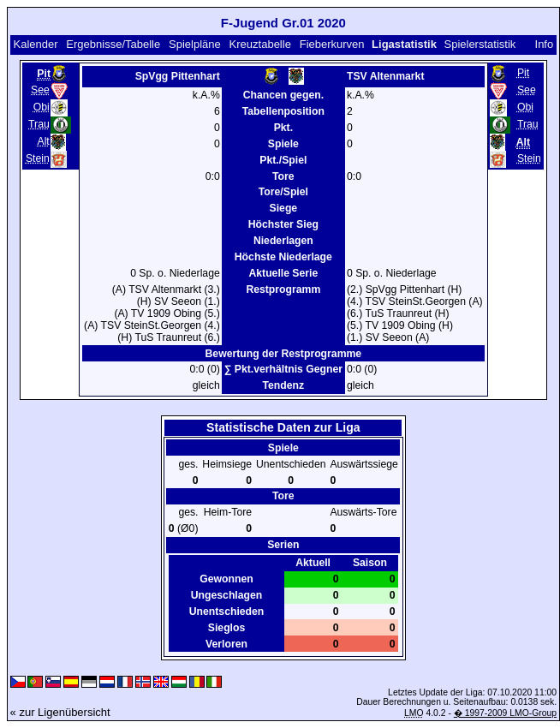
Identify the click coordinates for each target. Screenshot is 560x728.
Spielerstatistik (480, 44)
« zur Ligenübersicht (60, 712)
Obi (42, 107)
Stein (38, 158)
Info (545, 44)
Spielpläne (195, 44)
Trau (39, 124)
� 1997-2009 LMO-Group (505, 713)
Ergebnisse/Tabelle (113, 44)
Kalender (35, 44)
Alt (43, 141)
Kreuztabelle (260, 44)
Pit (523, 73)
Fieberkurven (332, 44)
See (40, 90)
